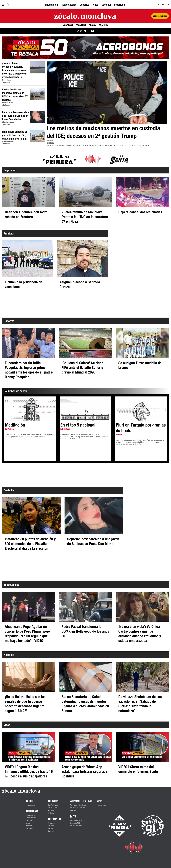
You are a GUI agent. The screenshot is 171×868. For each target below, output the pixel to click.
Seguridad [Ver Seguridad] (119, 5)
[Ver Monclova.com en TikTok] (78, 31)
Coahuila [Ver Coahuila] (104, 25)
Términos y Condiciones (79, 805)
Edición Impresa (76, 826)
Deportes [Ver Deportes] (84, 5)
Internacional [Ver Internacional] (52, 5)
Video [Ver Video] (95, 5)
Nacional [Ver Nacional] (106, 5)
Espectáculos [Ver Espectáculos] (69, 5)
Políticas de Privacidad (78, 808)
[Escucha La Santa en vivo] (153, 826)
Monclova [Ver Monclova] (68, 25)
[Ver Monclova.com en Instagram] (81, 31)
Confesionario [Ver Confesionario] (53, 805)
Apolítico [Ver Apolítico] (51, 810)
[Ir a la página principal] (85, 16)
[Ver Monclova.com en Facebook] (89, 31)
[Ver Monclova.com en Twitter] (85, 31)
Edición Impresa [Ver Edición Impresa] (160, 16)
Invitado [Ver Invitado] (51, 813)
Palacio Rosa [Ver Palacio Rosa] (53, 808)
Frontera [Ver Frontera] (81, 25)
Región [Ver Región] (92, 25)
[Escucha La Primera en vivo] (117, 826)
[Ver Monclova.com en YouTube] (93, 31)
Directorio (74, 810)
